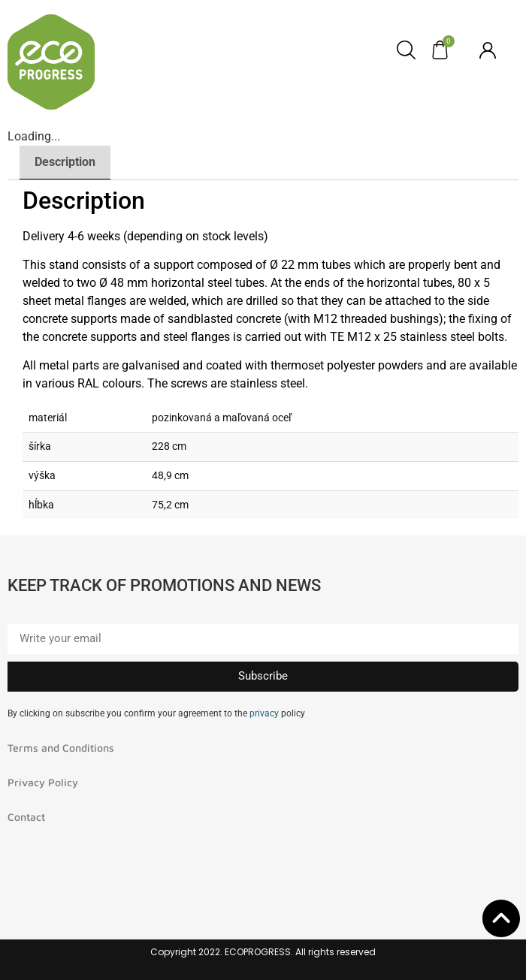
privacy (264, 713)
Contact (26, 817)
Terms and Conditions (61, 748)
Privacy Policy (43, 782)
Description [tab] (65, 162)
